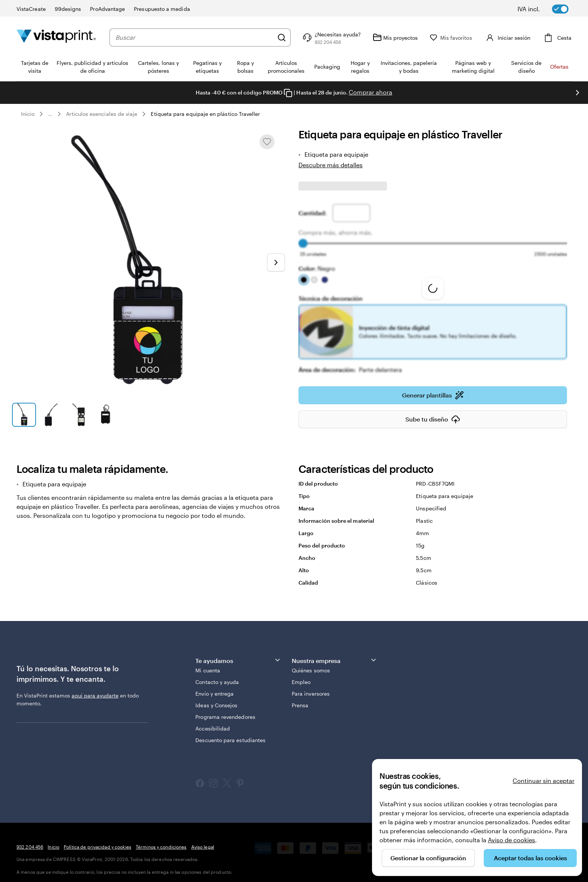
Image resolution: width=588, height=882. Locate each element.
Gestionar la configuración (428, 858)
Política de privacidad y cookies (97, 841)
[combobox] (202, 37)
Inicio (28, 114)
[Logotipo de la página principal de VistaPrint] (56, 37)
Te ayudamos (238, 655)
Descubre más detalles (331, 165)
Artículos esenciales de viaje (102, 114)
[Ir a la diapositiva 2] (51, 415)
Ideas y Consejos (216, 700)
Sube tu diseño (433, 414)
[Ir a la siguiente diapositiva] (276, 262)
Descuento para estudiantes (230, 735)
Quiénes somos (311, 665)
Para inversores (311, 688)
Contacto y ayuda (217, 677)
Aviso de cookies (511, 840)
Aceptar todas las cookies (530, 858)
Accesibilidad (213, 723)
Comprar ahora (370, 92)
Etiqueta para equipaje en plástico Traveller (205, 114)
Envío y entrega (214, 688)
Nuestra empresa (334, 655)
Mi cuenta (208, 665)
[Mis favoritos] (466, 38)
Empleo (301, 677)
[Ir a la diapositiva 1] (24, 415)
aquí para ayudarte (95, 690)
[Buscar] (297, 37)
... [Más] (50, 114)
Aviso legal (203, 841)
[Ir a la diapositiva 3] (78, 415)
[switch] (548, 9)
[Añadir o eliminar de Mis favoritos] (267, 142)
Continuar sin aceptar (544, 781)
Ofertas (559, 67)
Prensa (300, 700)
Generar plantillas (433, 390)
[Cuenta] (515, 37)
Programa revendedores (225, 712)
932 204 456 (30, 841)
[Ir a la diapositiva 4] (105, 415)
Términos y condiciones (161, 841)
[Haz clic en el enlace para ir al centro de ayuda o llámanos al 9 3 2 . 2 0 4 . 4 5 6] (346, 37)
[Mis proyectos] (410, 37)
